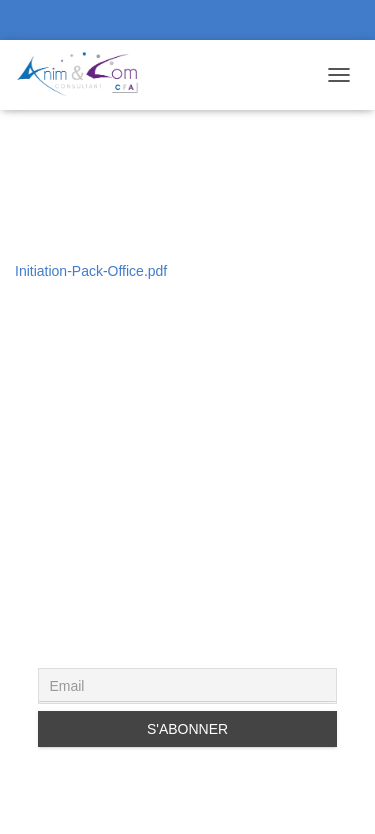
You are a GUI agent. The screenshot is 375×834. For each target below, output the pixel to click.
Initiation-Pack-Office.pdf (91, 271)
